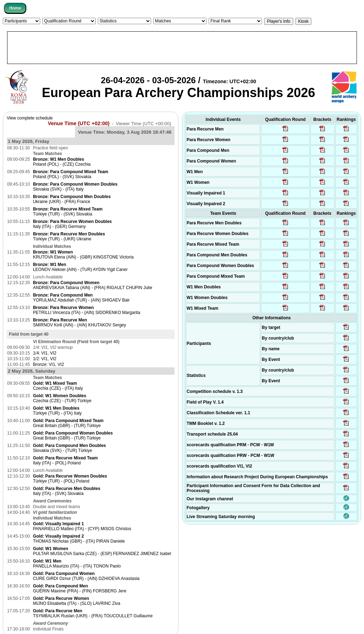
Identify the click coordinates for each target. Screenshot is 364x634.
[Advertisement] (182, 48)
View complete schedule (30, 118)
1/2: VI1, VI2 (45, 359)
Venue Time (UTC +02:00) (79, 123)
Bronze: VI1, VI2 (49, 364)
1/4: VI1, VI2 (45, 353)
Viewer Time (143, 124)
